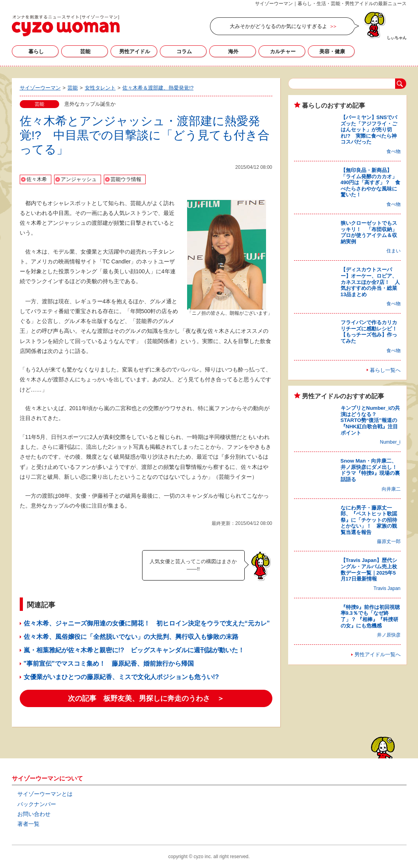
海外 (233, 51)
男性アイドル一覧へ (378, 654)
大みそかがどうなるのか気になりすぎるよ (278, 26)
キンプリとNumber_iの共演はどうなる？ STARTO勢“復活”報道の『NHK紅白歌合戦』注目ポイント (370, 420)
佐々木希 (37, 179)
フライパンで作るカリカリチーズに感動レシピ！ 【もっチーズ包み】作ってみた (371, 332)
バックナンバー (37, 804)
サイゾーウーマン (66, 26)
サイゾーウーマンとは (45, 794)
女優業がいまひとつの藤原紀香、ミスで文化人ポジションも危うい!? (121, 677)
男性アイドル (135, 51)
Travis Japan (387, 588)
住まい (394, 251)
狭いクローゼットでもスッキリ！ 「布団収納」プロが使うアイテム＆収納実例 (369, 232)
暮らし (36, 51)
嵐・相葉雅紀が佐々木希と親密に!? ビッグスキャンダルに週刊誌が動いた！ (134, 650)
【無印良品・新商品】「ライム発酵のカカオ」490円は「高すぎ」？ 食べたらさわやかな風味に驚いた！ (371, 182)
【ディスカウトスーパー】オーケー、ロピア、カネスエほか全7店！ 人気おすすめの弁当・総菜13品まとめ (370, 282)
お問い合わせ (34, 814)
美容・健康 (332, 51)
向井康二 (391, 489)
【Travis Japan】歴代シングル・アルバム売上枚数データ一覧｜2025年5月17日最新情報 (369, 569)
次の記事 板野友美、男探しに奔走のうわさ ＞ (146, 698)
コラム (184, 51)
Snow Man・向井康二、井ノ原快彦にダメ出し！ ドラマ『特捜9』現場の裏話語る (371, 470)
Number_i (390, 442)
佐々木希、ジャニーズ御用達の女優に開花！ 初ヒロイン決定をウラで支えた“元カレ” (147, 623)
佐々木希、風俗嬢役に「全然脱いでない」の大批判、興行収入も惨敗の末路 (131, 637)
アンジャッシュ (79, 179)
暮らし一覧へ (385, 370)
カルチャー (283, 51)
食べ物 (394, 151)
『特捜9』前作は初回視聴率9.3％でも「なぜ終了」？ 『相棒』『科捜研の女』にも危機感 (370, 616)
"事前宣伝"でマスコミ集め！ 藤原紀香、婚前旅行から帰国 (109, 664)
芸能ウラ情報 (126, 179)
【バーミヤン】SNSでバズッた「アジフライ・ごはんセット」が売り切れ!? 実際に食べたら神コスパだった (369, 130)
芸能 (85, 51)
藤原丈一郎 (389, 541)
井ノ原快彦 (389, 635)
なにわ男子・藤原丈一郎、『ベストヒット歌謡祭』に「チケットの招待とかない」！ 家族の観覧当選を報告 (369, 520)
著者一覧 (28, 824)
